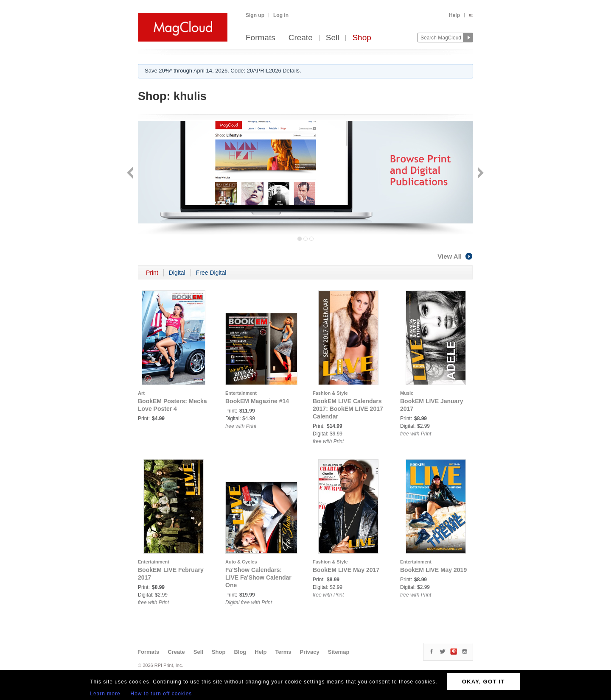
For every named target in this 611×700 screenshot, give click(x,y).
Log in (281, 15)
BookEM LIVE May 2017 (346, 570)
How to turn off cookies (161, 694)
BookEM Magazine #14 (257, 401)
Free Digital (211, 273)
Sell (333, 38)
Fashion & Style (330, 393)
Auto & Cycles (241, 562)
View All (455, 256)
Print (152, 273)
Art (141, 393)
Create (301, 38)
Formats (261, 38)
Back (131, 174)
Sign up (255, 15)
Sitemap (339, 652)
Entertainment (241, 393)
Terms (283, 652)
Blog (240, 652)
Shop (362, 38)
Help (454, 15)
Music (407, 393)
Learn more (105, 694)
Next (480, 174)
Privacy (310, 652)
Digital (177, 273)
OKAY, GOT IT (483, 682)
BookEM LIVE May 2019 (433, 570)
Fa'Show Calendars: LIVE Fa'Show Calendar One (258, 577)
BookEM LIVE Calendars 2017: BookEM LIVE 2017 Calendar (348, 409)
